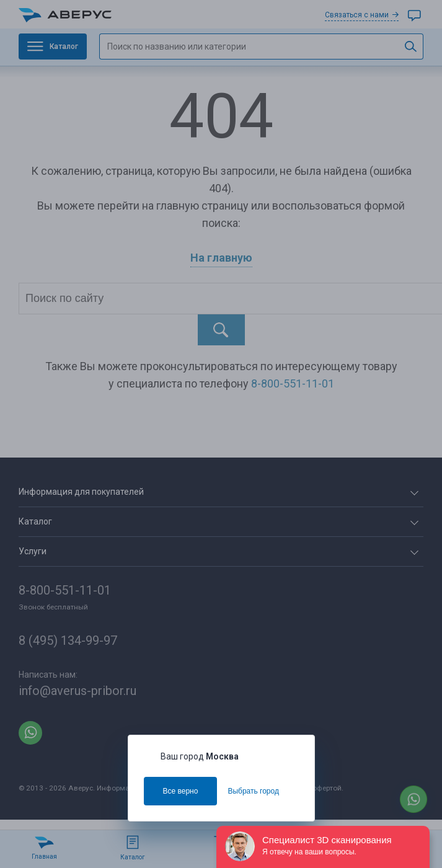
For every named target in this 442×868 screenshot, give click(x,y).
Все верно (181, 791)
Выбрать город (253, 791)
